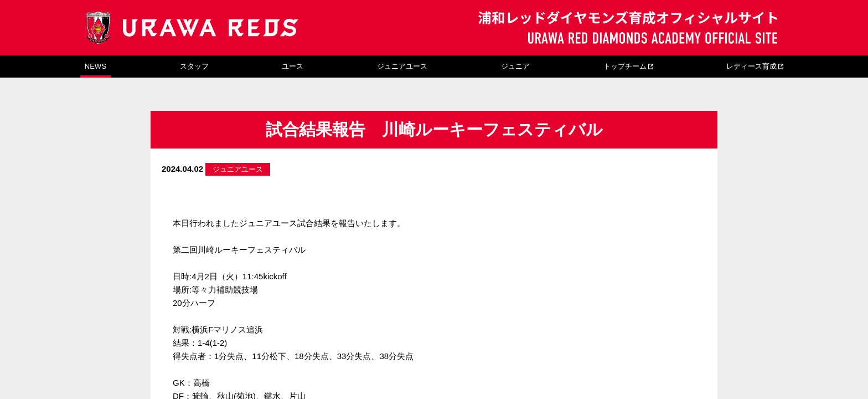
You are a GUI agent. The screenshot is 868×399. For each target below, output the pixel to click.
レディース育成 (751, 66)
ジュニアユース (402, 66)
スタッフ (194, 66)
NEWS (95, 66)
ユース (293, 66)
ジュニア (515, 66)
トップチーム (625, 66)
